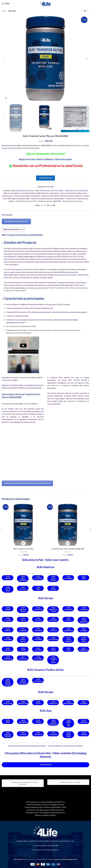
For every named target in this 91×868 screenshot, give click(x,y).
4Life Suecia (69, 619)
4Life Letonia (8, 619)
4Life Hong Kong (69, 735)
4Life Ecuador (38, 578)
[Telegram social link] (54, 205)
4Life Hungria (84, 609)
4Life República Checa (53, 610)
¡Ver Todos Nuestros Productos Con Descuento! (27, 483)
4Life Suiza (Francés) (84, 620)
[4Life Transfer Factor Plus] (23, 525)
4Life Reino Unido (84, 639)
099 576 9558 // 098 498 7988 (47, 846)
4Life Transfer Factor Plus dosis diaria (49, 191)
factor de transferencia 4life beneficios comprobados (40, 193)
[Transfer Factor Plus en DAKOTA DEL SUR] (68, 525)
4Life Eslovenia (38, 658)
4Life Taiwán (84, 734)
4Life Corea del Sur (69, 723)
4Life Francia (8, 630)
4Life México (8, 578)
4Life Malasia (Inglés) (8, 735)
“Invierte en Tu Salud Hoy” (16, 221)
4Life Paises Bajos (23, 639)
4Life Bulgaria (38, 609)
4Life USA (12, 11)
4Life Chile (38, 588)
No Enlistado (46, 765)
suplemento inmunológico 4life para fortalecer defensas (61, 196)
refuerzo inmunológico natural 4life (27, 196)
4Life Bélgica (8, 649)
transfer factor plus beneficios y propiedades (48, 199)
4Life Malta (23, 619)
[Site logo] (45, 3)
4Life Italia (69, 649)
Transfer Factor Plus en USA (26, 201)
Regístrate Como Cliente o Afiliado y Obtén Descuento (46, 159)
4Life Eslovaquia (53, 639)
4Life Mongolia (53, 703)
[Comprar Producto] (68, 543)
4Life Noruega (8, 658)
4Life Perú (84, 578)
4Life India (8, 721)
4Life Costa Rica (8, 589)
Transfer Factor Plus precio (72, 201)
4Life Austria (38, 619)
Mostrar (21, 229)
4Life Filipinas (23, 734)
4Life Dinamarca (69, 630)
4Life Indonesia (23, 721)
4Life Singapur (38, 734)
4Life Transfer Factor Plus (23, 549)
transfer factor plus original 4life (49, 201)
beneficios (8, 414)
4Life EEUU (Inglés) (53, 578)
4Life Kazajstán (8, 703)
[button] (4, 59)
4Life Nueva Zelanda (23, 681)
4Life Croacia (53, 630)
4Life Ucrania (84, 703)
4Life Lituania (8, 639)
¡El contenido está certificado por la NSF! (21, 326)
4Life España (8, 609)
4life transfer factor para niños (23, 191)
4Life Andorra (38, 630)
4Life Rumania (53, 619)
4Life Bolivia (23, 588)
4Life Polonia (38, 639)
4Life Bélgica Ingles (23, 610)
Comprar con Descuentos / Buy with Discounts (23, 783)
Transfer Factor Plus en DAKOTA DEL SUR (68, 549)
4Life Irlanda (84, 630)
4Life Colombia (69, 578)
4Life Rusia (38, 703)
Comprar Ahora (45, 178)
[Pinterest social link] (48, 205)
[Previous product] (82, 11)
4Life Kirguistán (23, 703)
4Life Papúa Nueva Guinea (8, 682)
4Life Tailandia (53, 734)
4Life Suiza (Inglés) (69, 639)
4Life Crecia (53, 649)
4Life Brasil (53, 588)
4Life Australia (38, 680)
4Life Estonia (38, 649)
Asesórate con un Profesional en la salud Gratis (48, 166)
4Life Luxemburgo (84, 649)
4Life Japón (38, 721)
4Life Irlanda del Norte (53, 660)
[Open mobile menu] (6, 4)
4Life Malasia (84, 721)
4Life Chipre (23, 649)
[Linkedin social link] (51, 205)
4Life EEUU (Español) (23, 578)
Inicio (4, 11)
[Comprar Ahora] (23, 543)
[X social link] (45, 205)
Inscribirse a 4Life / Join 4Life (68, 782)
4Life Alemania (23, 630)
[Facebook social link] (42, 205)
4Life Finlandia (69, 609)
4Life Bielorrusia (69, 703)
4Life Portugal (23, 658)
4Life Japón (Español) (53, 722)
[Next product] (88, 11)
